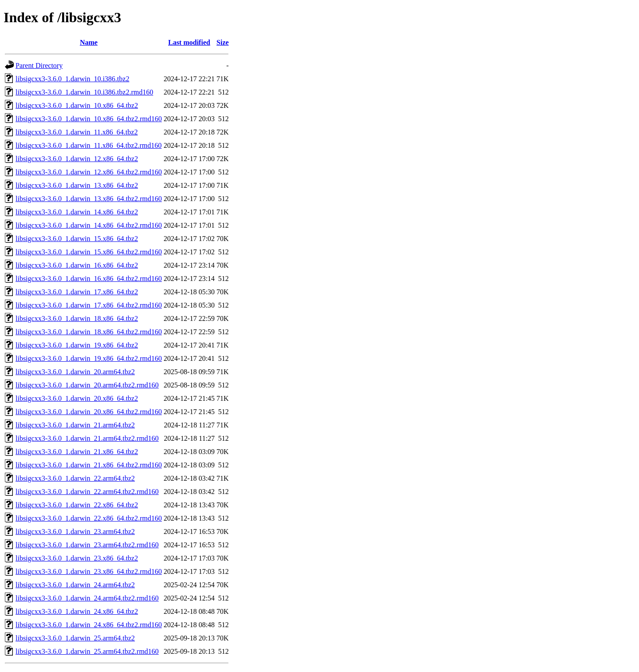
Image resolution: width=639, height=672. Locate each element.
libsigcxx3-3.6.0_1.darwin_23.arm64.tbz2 (75, 532)
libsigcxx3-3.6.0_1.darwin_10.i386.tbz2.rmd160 (84, 92)
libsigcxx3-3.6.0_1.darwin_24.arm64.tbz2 (75, 585)
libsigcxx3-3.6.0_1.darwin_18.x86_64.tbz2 (77, 318)
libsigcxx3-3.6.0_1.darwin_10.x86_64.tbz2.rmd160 (89, 119)
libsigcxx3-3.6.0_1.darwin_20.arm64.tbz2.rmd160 (87, 385)
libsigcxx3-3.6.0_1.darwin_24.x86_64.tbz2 (77, 611)
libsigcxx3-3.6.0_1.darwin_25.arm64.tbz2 (75, 638)
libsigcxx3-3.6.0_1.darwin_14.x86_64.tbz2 (77, 212)
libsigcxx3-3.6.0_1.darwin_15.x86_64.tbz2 (77, 239)
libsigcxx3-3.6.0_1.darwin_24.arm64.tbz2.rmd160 (87, 598)
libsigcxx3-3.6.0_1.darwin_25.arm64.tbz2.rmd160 (87, 651)
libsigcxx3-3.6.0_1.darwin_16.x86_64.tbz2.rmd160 (89, 279)
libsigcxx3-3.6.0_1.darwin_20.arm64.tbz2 (75, 372)
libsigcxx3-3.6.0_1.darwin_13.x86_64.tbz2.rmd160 (89, 199)
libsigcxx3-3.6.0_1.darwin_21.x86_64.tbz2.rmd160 (89, 465)
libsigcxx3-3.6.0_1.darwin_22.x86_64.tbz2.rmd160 (89, 518)
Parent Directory (39, 65)
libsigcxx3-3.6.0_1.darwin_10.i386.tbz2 (72, 79)
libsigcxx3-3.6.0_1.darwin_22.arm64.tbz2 (75, 478)
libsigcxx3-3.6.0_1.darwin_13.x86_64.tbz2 (77, 185)
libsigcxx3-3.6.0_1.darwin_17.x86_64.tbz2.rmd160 (89, 305)
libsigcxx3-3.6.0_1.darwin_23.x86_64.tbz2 (77, 558)
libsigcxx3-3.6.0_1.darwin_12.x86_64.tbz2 (77, 159)
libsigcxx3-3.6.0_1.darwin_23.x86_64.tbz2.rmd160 (89, 571)
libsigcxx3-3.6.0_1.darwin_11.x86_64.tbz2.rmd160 (89, 145)
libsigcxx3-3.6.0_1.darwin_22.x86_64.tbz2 (77, 505)
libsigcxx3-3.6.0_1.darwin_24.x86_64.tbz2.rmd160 (89, 625)
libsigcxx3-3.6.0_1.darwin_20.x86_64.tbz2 (77, 398)
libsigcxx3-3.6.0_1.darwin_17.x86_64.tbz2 (77, 292)
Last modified (189, 42)
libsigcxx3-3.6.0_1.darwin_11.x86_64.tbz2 (77, 132)
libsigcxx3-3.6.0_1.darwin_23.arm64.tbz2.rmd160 (87, 545)
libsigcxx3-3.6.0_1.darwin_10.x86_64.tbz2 (77, 105)
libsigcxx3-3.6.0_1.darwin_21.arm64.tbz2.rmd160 (87, 438)
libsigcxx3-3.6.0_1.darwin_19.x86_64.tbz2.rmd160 (89, 358)
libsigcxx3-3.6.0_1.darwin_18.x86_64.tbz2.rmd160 (89, 332)
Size (223, 42)
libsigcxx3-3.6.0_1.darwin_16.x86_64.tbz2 (77, 265)
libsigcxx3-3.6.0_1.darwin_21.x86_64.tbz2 (77, 452)
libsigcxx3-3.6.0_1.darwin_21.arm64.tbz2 (75, 425)
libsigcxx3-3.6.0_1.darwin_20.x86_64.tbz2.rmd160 (89, 412)
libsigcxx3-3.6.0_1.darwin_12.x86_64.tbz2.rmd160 (89, 172)
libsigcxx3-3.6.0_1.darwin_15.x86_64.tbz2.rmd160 (89, 252)
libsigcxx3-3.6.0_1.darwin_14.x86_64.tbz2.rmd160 (89, 225)
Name (89, 42)
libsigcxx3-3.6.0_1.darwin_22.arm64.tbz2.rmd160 (87, 492)
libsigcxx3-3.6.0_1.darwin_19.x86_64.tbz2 (77, 345)
